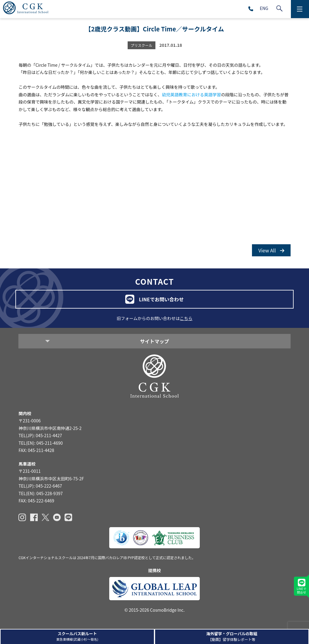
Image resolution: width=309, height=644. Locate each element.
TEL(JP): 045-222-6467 (40, 486)
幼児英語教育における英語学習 (191, 95)
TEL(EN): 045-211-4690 (41, 443)
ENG (264, 8)
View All (271, 250)
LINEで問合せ (301, 587)
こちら (186, 318)
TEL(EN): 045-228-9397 (41, 493)
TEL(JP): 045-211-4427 (40, 435)
